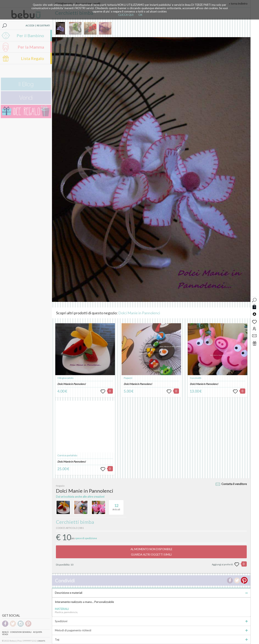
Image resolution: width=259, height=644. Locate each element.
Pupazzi (128, 378)
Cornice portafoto (67, 455)
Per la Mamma (31, 47)
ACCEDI (30, 25)
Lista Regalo (33, 58)
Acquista (38, 632)
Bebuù (5, 632)
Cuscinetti (195, 378)
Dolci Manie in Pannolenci (139, 313)
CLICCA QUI (126, 15)
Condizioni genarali (21, 632)
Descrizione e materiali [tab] (151, 593)
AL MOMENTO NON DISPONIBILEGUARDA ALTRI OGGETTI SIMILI (151, 552)
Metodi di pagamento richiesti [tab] (151, 630)
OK (140, 15)
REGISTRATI (43, 25)
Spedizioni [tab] (151, 621)
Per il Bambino (30, 36)
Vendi (5, 634)
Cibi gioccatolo (65, 378)
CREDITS (41, 641)
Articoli (116, 506)
